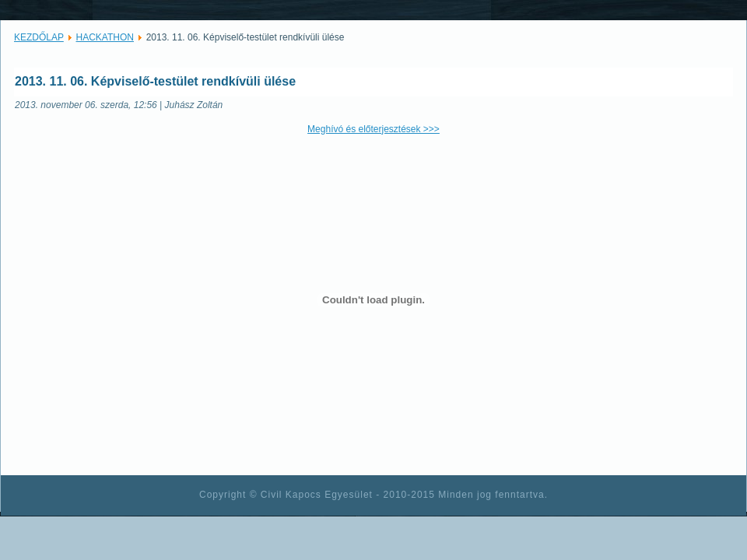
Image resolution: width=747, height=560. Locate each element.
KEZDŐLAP (39, 37)
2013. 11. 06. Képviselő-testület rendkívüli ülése (155, 81)
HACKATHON (105, 37)
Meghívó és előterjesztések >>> (373, 129)
